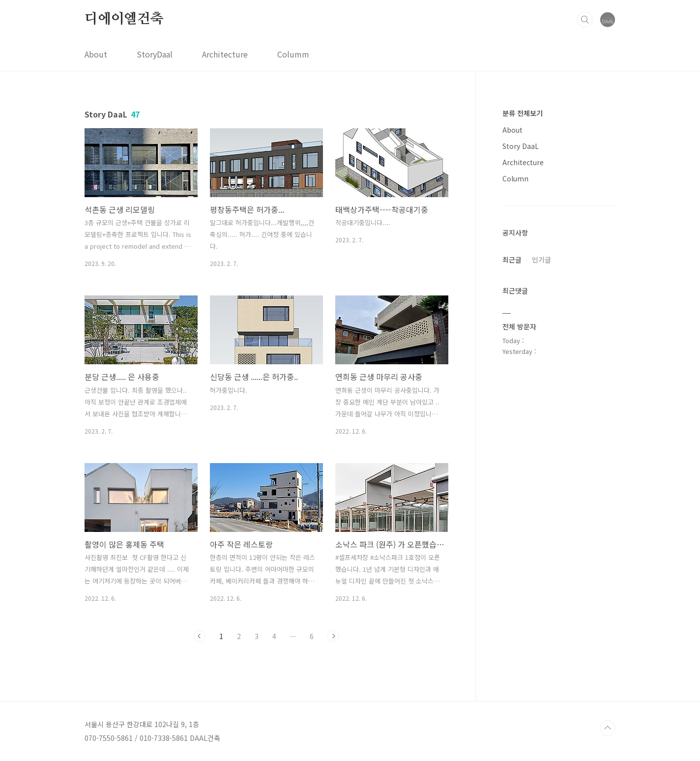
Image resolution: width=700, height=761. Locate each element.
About (96, 54)
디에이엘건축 (124, 19)
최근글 (512, 260)
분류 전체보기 (523, 113)
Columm (293, 54)
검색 (585, 20)
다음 (333, 636)
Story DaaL (521, 146)
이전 (200, 636)
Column (515, 178)
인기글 (541, 260)
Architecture (225, 54)
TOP (608, 728)
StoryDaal (155, 54)
